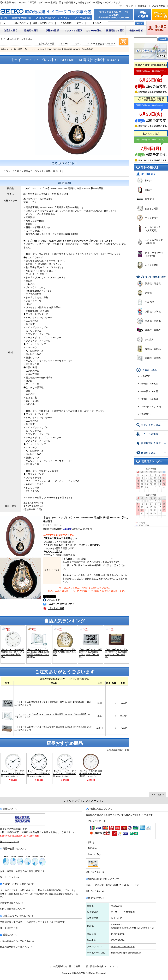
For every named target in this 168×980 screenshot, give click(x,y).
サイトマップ (126, 6)
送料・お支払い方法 (43, 23)
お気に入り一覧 (47, 44)
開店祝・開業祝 (153, 321)
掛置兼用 (149, 199)
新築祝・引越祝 (153, 283)
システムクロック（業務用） (154, 242)
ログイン (78, 44)
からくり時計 (152, 265)
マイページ (64, 44)
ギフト (80, 23)
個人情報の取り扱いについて (100, 966)
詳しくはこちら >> (9, 842)
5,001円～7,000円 (149, 391)
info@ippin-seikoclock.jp (123, 947)
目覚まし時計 (152, 209)
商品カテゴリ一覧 (8, 49)
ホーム (6, 23)
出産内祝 (149, 302)
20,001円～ (146, 414)
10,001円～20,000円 (151, 407)
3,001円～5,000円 (149, 384)
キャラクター (152, 218)
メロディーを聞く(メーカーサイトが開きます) (49, 498)
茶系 (20, 49)
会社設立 (149, 339)
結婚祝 (148, 293)
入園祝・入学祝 (153, 312)
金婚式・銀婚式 (153, 349)
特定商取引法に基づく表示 (67, 966)
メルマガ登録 (159, 6)
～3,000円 (145, 376)
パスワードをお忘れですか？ (101, 44)
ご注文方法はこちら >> (12, 903)
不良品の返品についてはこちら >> (17, 941)
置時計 (148, 190)
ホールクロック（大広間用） (153, 229)
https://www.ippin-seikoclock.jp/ (126, 953)
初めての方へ (21, 23)
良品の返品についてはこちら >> (16, 947)
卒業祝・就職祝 (153, 330)
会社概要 (142, 6)
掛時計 (148, 181)
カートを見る (95, 23)
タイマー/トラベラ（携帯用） (154, 254)
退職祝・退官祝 (153, 358)
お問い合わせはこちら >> (13, 909)
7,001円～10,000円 (150, 399)
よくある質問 (65, 23)
